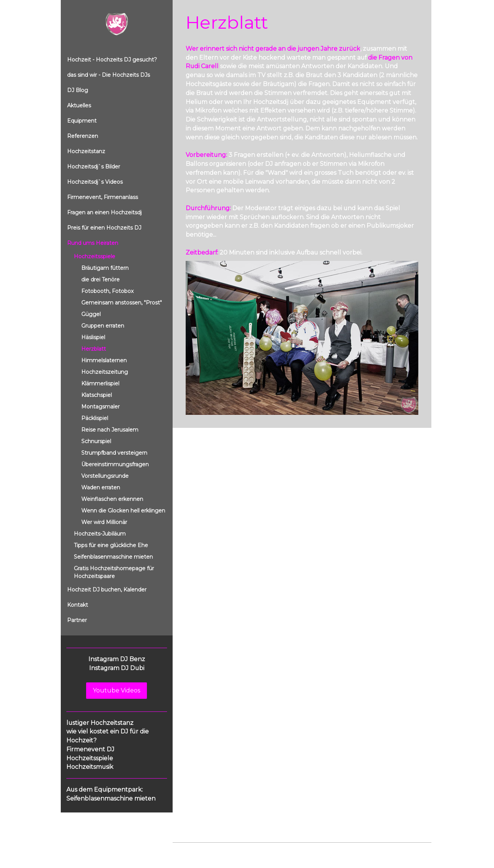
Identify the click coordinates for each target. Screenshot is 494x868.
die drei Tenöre (100, 280)
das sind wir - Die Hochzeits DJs (108, 75)
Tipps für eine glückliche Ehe (111, 545)
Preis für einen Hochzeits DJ (104, 228)
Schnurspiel (96, 441)
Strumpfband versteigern (114, 453)
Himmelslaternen (104, 360)
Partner (77, 620)
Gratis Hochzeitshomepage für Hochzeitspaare (114, 572)
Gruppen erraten (103, 326)
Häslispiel (93, 337)
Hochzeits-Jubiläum (100, 534)
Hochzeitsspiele (95, 256)
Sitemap (291, 850)
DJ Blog (78, 90)
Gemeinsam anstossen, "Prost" (122, 303)
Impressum (186, 850)
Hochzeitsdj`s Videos (95, 182)
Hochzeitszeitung (105, 372)
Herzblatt (94, 349)
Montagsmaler (100, 407)
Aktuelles (79, 105)
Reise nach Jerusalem (110, 430)
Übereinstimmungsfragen (115, 464)
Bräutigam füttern (105, 268)
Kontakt (78, 605)
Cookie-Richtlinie (257, 850)
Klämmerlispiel (100, 384)
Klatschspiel (97, 395)
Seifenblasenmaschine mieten (113, 557)
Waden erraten (101, 487)
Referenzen (83, 136)
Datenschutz (218, 850)
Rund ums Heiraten (93, 243)
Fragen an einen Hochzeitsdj (104, 212)
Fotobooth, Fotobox (107, 291)
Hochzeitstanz (86, 151)
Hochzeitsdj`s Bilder (94, 167)
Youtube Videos (117, 690)
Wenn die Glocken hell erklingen (123, 511)
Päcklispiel (95, 418)
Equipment (82, 121)
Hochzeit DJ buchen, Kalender (107, 590)
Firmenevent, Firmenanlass (103, 197)
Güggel (91, 314)
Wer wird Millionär (104, 522)
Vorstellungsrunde (105, 476)
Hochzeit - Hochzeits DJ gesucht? (112, 60)
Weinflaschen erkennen (112, 499)
